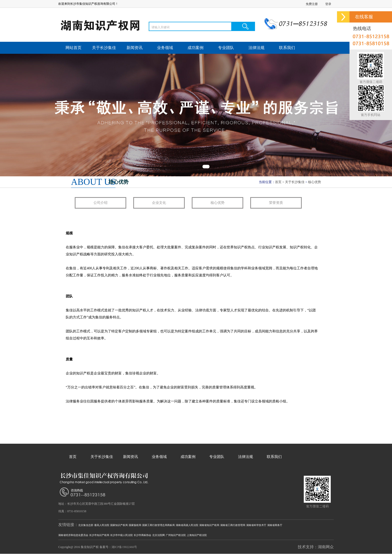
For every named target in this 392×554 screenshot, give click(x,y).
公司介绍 (100, 203)
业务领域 (165, 48)
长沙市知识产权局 (99, 535)
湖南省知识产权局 (209, 525)
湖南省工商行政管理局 (233, 525)
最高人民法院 (102, 525)
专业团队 (226, 48)
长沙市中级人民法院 (121, 535)
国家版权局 (135, 525)
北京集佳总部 (86, 525)
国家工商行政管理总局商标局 (158, 525)
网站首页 (73, 48)
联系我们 (287, 48)
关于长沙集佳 (104, 48)
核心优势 (314, 182)
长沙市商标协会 (142, 535)
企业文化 (159, 203)
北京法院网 (158, 535)
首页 (278, 182)
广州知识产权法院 (176, 535)
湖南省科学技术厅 (256, 525)
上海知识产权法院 (197, 535)
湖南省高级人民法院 (187, 525)
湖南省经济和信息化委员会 (73, 535)
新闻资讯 (134, 48)
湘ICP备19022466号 (124, 547)
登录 (328, 4)
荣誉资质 (276, 203)
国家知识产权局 (119, 525)
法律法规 (256, 48)
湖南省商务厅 (275, 525)
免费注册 (312, 4)
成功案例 (195, 48)
